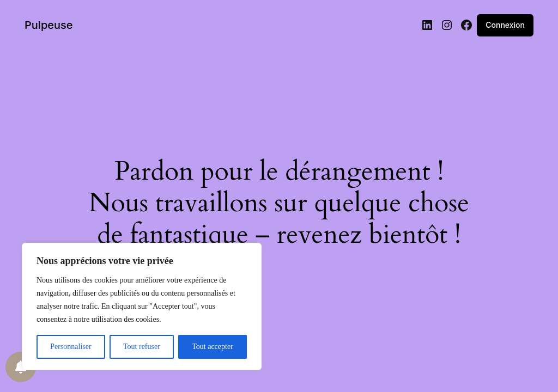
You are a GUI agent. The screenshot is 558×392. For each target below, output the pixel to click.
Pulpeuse (49, 25)
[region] (142, 307)
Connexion (505, 25)
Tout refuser (142, 347)
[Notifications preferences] (21, 367)
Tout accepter (213, 347)
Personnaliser (71, 347)
